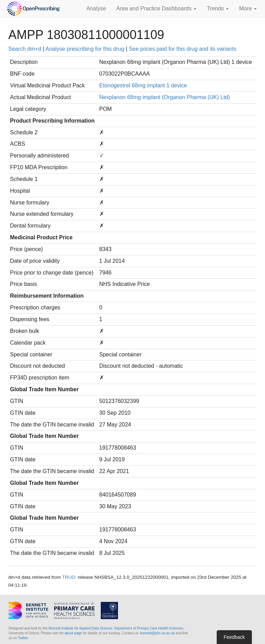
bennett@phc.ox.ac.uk (157, 633)
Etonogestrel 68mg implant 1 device (143, 85)
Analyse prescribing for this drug (85, 49)
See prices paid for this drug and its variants (182, 49)
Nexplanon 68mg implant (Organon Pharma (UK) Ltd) (165, 97)
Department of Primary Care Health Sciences (149, 628)
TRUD (69, 577)
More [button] (248, 8)
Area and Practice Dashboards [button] (156, 8)
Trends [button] (218, 8)
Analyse (96, 8)
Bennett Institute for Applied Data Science (81, 628)
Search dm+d (25, 49)
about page (73, 633)
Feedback (234, 637)
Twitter (23, 638)
